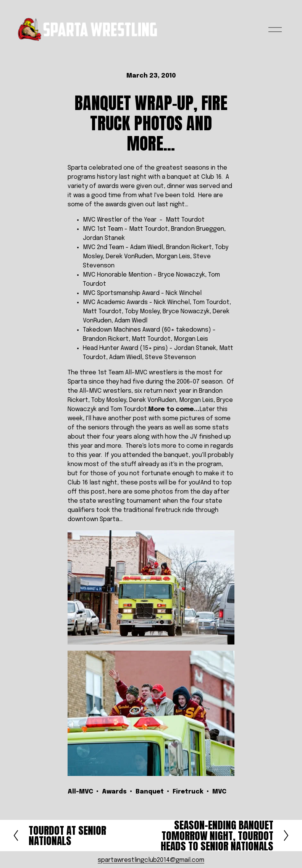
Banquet (150, 792)
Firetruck (188, 792)
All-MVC (80, 792)
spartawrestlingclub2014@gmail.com (151, 860)
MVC (219, 792)
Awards (114, 792)
